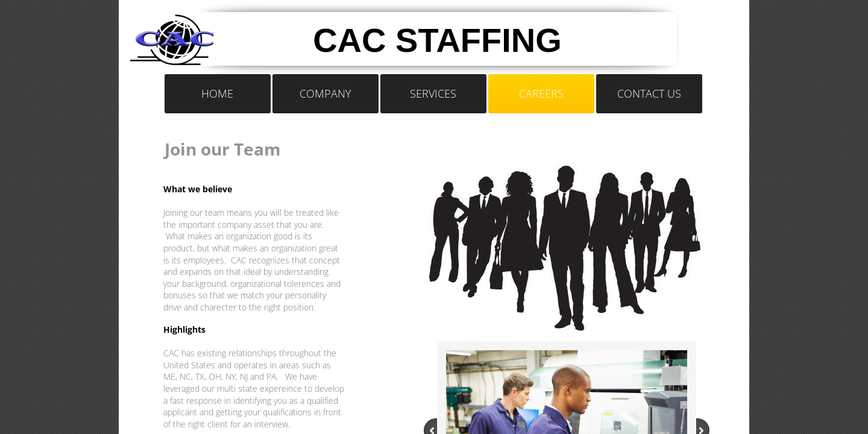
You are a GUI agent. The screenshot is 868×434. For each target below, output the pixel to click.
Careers (541, 93)
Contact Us (649, 93)
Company (325, 93)
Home (217, 93)
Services (433, 93)
